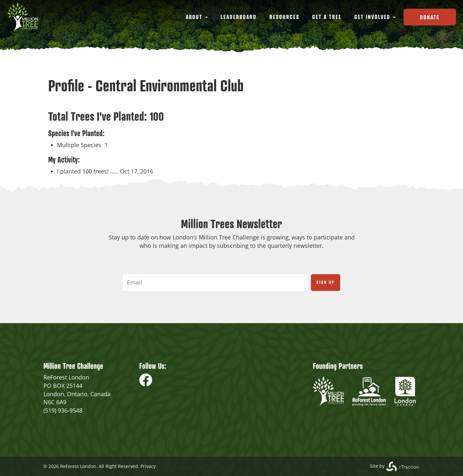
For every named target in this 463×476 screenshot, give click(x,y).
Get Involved (375, 17)
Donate (430, 17)
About (197, 17)
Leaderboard (239, 17)
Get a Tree (327, 17)
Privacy (148, 466)
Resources (284, 17)
